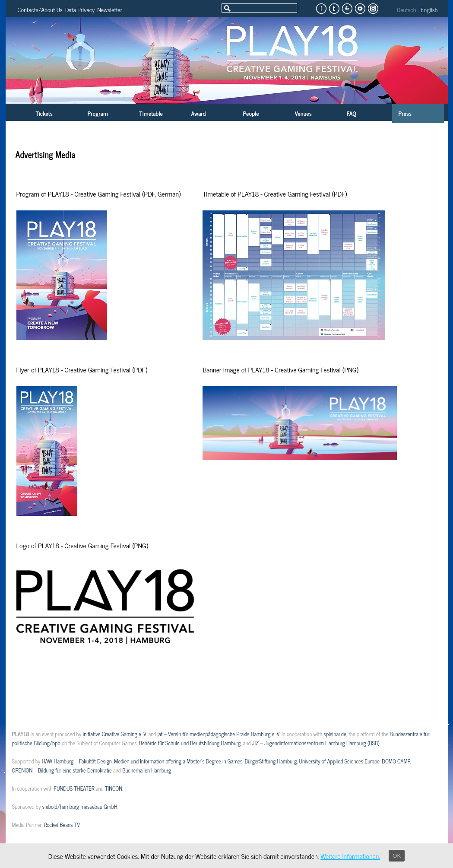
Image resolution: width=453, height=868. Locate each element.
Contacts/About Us (40, 9)
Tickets (44, 113)
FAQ (352, 113)
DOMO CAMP (396, 761)
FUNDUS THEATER (74, 788)
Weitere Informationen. (350, 856)
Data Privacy (80, 9)
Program (98, 113)
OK (397, 856)
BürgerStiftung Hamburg (271, 761)
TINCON (114, 788)
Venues (303, 113)
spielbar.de (335, 734)
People (251, 113)
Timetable (151, 113)
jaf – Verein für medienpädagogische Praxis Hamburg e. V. (219, 734)
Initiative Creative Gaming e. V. (115, 734)
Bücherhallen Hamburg (147, 770)
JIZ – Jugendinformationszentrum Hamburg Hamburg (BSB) (316, 743)
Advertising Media (46, 154)
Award (199, 113)
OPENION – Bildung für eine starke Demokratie (62, 770)
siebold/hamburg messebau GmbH (80, 806)
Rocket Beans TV (62, 825)
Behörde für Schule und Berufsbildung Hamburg (190, 743)
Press (405, 113)
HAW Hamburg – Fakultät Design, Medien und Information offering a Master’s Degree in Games (142, 761)
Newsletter (110, 9)
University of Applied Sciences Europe (339, 761)
